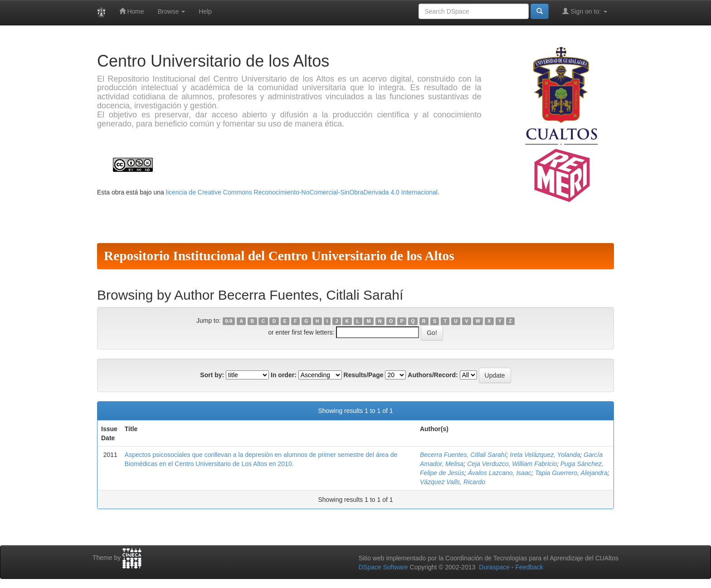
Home (132, 11)
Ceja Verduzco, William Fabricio (512, 464)
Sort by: (212, 375)
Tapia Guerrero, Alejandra (571, 473)
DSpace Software (383, 567)
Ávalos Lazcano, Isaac (500, 473)
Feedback (529, 567)
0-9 (229, 321)
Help (205, 11)
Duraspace (494, 567)
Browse (172, 11)
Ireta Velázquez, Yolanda (545, 455)
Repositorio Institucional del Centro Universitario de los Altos (279, 256)
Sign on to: (585, 11)
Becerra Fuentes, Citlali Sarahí (463, 455)
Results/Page (364, 375)
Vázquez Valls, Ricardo (453, 482)
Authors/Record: (433, 375)
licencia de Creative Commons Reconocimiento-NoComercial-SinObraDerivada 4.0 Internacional (302, 192)
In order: (284, 375)
